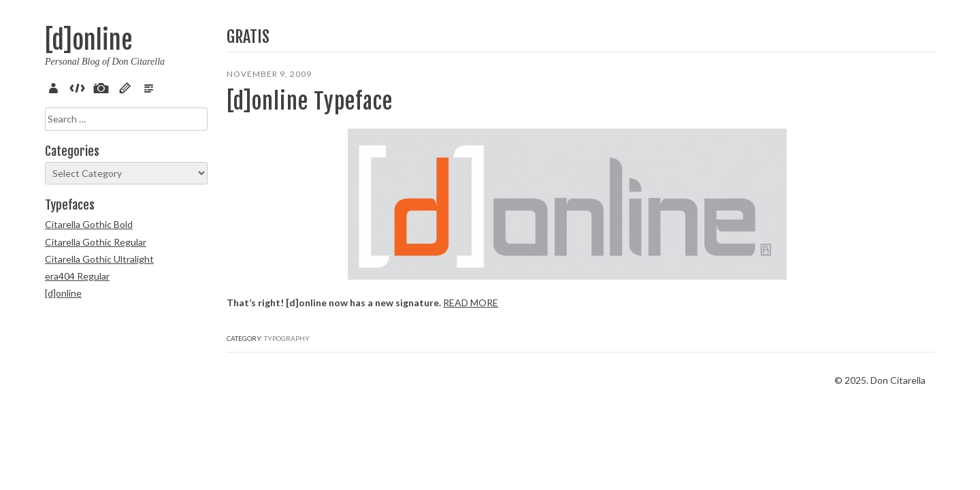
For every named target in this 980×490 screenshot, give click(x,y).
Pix (103, 86)
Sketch (127, 86)
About (56, 86)
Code (80, 86)
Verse (151, 86)
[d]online (88, 40)
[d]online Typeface (310, 101)
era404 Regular (77, 276)
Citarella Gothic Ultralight (99, 259)
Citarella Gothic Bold (89, 224)
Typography (287, 281)
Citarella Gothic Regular (96, 242)
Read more (254, 245)
